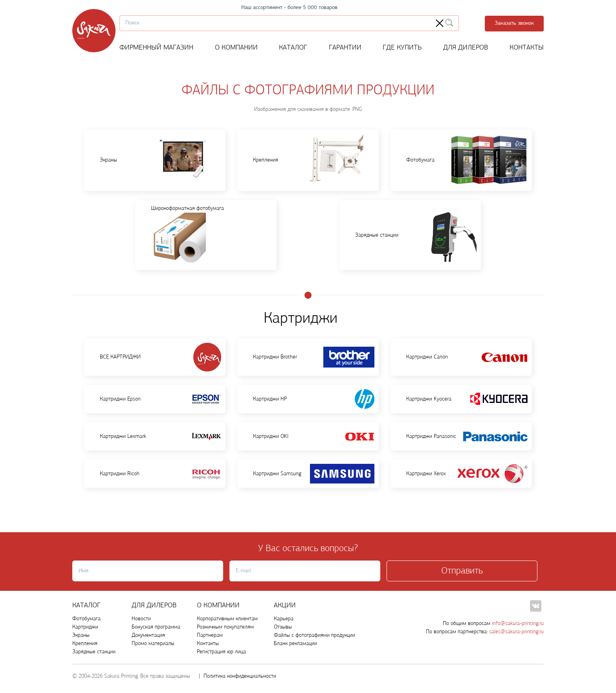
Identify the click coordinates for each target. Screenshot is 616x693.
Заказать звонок (514, 23)
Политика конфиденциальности (240, 676)
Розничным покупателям (225, 627)
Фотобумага (86, 619)
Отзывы (283, 627)
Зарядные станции (94, 652)
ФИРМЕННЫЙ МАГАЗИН (156, 48)
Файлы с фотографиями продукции (314, 635)
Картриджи (85, 627)
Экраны (81, 635)
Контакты (527, 48)
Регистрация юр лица (221, 652)
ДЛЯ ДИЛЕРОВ (154, 606)
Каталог (293, 48)
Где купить (402, 48)
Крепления (85, 644)
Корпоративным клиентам (227, 619)
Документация (148, 635)
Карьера (284, 619)
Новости (141, 619)
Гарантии (345, 48)
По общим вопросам (493, 624)
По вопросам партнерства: (485, 632)
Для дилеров (466, 48)
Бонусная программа (156, 627)
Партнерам (210, 635)
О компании (236, 48)
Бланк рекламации (295, 644)
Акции (285, 606)
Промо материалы (153, 644)
